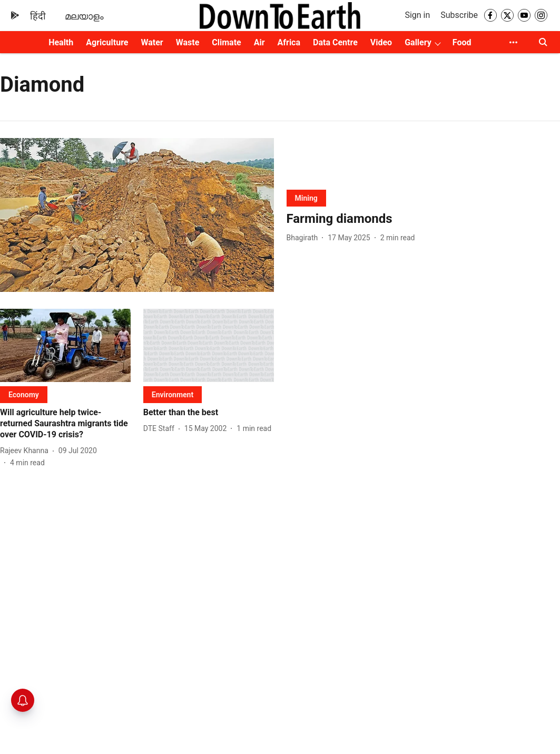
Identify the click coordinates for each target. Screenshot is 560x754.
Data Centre (335, 42)
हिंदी (38, 16)
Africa (289, 42)
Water (152, 42)
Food (462, 42)
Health (61, 42)
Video (381, 42)
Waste (188, 42)
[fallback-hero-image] (137, 215)
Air (259, 42)
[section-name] (306, 198)
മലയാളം (84, 16)
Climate (226, 42)
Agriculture (107, 42)
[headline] (424, 219)
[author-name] (304, 238)
